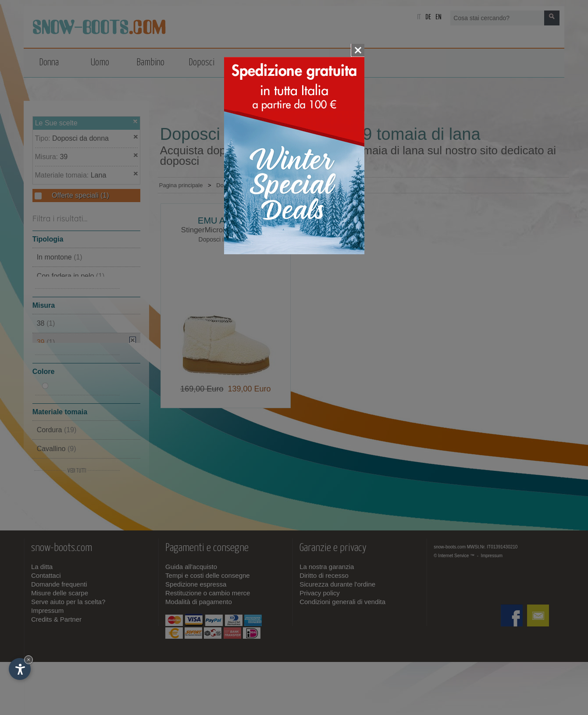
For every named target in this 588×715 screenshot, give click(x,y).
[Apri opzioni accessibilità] (20, 669)
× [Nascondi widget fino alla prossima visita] (29, 660)
